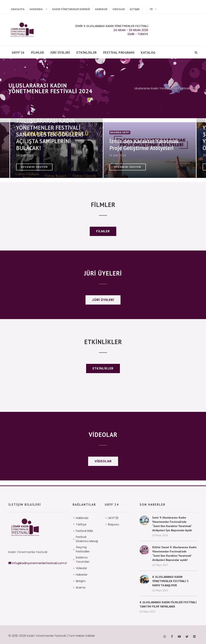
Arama (81, 583)
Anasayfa (18, 9)
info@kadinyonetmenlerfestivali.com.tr (38, 558)
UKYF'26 (18, 52)
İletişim (135, 9)
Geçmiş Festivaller (83, 544)
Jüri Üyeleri (60, 52)
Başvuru (114, 520)
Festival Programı (119, 52)
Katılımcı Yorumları (83, 555)
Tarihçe (81, 520)
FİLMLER (38, 52)
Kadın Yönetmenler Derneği (71, 9)
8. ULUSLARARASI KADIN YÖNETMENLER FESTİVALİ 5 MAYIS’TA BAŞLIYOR (170, 576)
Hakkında (40, 9)
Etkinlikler (87, 52)
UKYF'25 (113, 513)
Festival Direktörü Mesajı (87, 534)
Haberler (101, 9)
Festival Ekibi (84, 526)
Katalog (148, 52)
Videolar (119, 9)
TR (154, 9)
